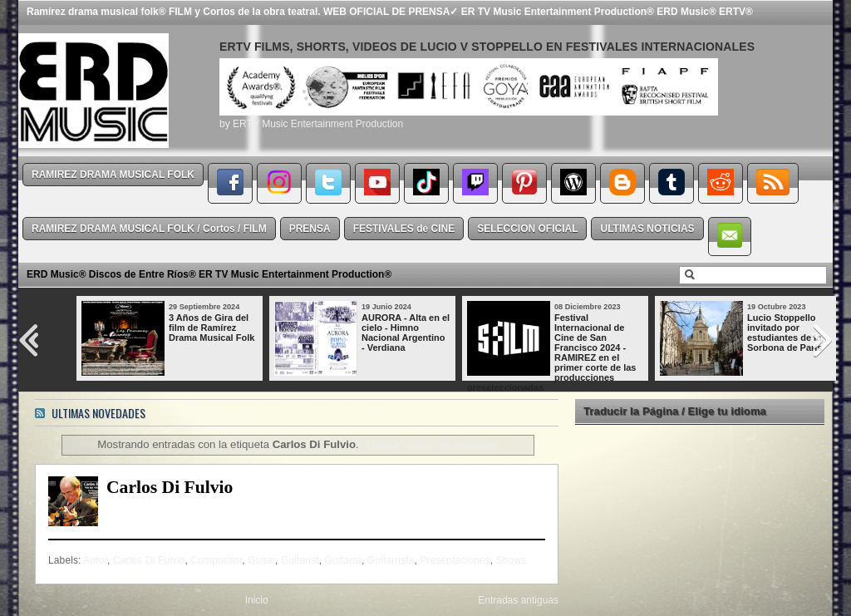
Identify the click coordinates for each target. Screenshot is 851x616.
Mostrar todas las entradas (431, 444)
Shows (512, 560)
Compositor (216, 560)
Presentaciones (455, 560)
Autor (95, 560)
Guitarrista (391, 560)
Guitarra (343, 560)
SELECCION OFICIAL (527, 229)
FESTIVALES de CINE (404, 229)
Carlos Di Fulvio (170, 487)
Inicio (257, 600)
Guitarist (300, 560)
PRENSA (310, 229)
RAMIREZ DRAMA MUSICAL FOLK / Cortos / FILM (149, 229)
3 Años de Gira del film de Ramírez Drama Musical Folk (212, 328)
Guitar (261, 560)
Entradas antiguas (518, 600)
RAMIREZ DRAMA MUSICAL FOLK (113, 175)
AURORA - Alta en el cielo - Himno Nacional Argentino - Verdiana (406, 333)
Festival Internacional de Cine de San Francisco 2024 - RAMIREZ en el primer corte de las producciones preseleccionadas (551, 352)
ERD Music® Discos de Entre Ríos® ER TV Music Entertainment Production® (209, 274)
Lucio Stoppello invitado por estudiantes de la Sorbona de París (785, 333)
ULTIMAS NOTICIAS (647, 229)
